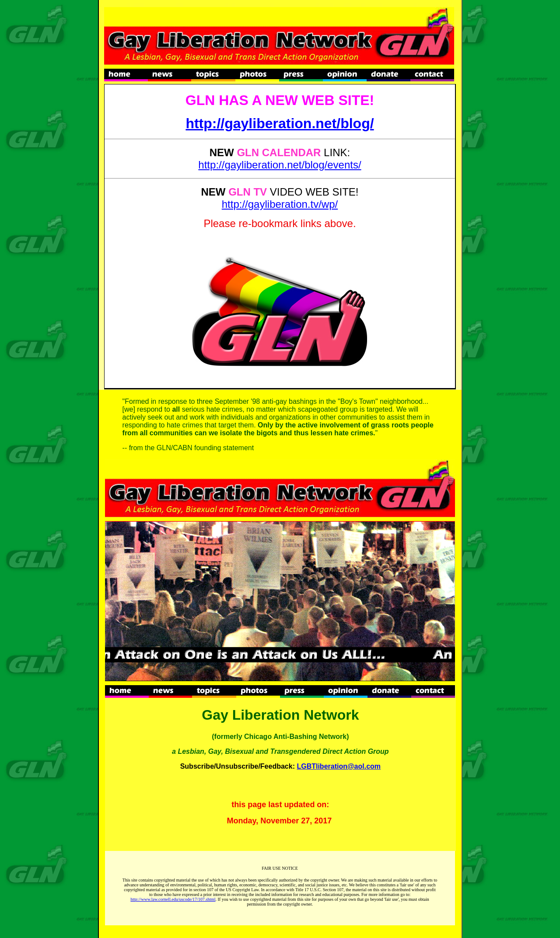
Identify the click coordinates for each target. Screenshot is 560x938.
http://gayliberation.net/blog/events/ (280, 165)
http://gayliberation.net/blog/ (280, 123)
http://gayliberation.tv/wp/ (280, 204)
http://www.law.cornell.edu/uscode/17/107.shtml (173, 899)
